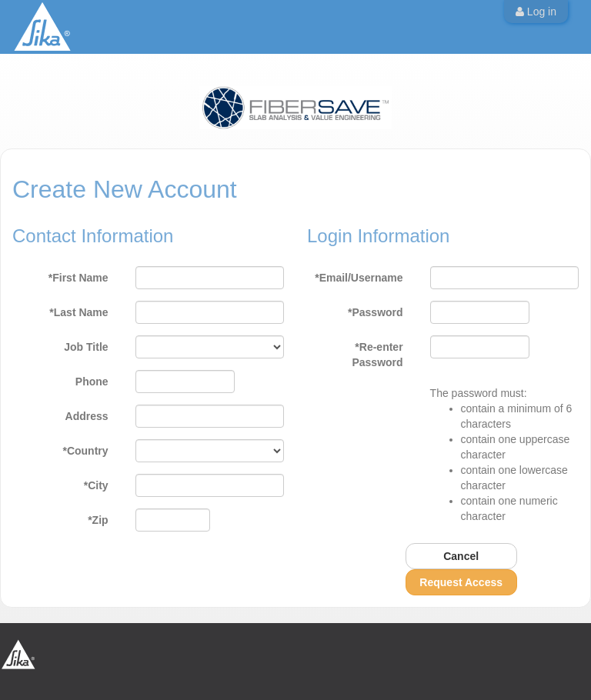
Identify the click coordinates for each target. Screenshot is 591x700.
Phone (92, 382)
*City (96, 485)
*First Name (78, 278)
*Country (85, 451)
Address (87, 416)
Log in (536, 12)
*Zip (98, 520)
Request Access (461, 582)
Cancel (461, 556)
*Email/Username (359, 278)
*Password (376, 312)
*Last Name (78, 312)
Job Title (86, 347)
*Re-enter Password (377, 355)
